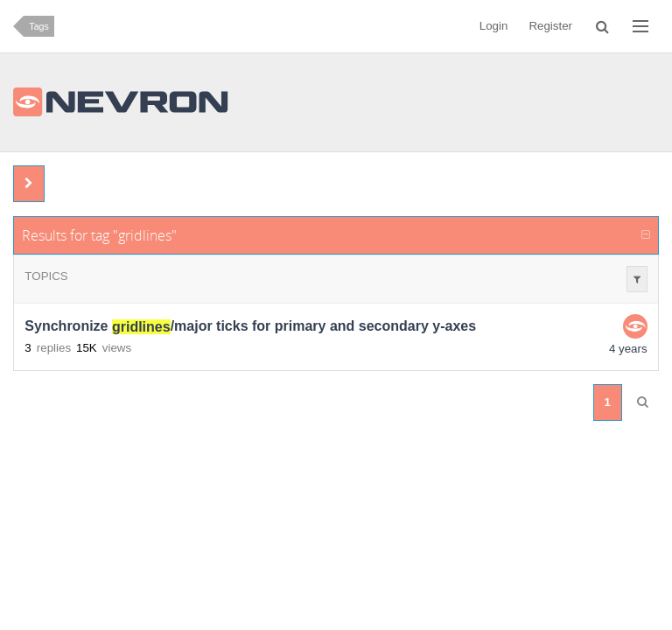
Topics (46, 276)
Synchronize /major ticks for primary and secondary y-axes (250, 327)
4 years (628, 349)
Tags (39, 26)
